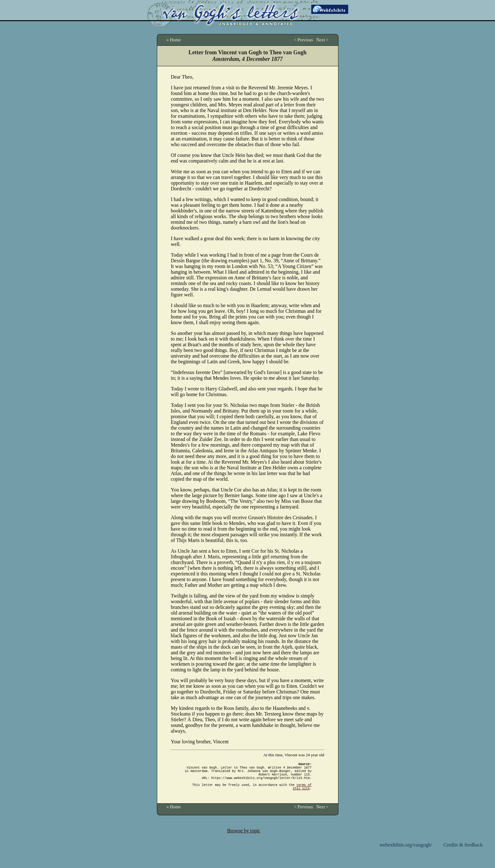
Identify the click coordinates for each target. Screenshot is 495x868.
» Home (174, 40)
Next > (322, 40)
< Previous (303, 40)
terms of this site (302, 794)
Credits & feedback (463, 852)
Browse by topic (244, 838)
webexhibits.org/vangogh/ (406, 852)
